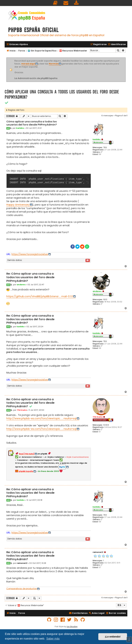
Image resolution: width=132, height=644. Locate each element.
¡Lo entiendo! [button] (113, 637)
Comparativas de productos (22, 589)
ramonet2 (98, 552)
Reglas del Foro (15, 110)
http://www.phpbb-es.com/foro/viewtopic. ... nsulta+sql (41, 418)
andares (97, 291)
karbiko (97, 139)
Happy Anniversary (18, 205)
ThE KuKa (98, 417)
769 (105, 148)
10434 (106, 425)
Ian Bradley (72, 627)
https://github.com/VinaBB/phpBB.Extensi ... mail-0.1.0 (40, 296)
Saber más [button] (53, 639)
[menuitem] (56, 3)
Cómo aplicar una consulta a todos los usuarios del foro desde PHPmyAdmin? (62, 94)
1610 (105, 300)
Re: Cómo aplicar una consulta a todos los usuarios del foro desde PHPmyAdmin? (30, 277)
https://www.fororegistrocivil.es (30, 254)
